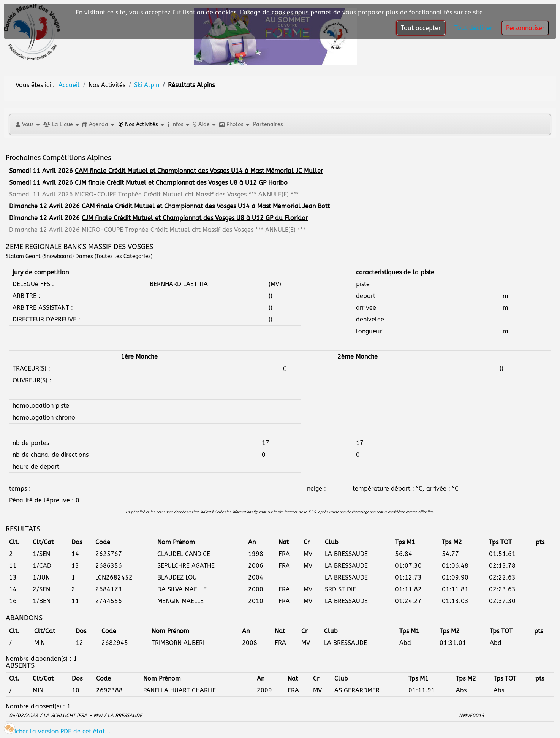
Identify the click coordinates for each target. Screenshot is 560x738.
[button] (28, 124)
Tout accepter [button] (421, 28)
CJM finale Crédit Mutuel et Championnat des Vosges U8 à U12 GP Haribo (181, 183)
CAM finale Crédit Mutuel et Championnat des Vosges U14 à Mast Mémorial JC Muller (199, 171)
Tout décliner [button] (473, 28)
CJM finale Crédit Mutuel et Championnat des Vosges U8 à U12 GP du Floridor (195, 218)
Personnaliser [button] (525, 28)
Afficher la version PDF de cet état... (58, 731)
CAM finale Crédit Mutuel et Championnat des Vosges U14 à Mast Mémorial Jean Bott (206, 206)
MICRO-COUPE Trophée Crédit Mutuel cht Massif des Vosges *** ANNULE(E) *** (187, 194)
